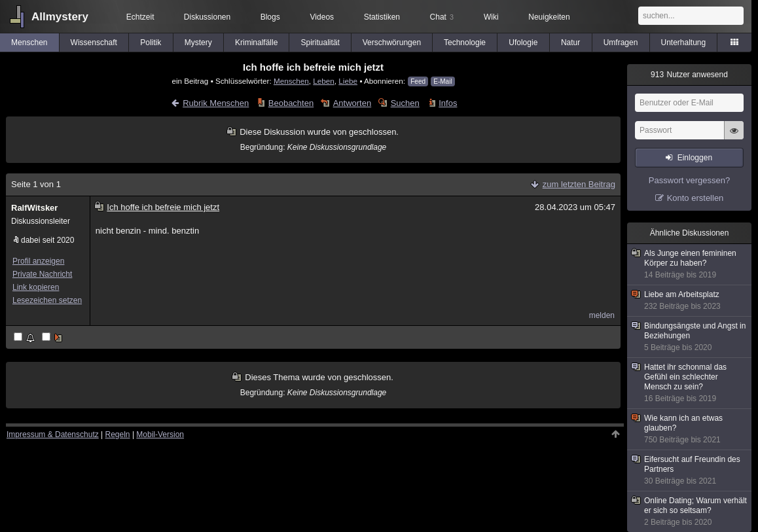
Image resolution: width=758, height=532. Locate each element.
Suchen (405, 103)
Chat (442, 17)
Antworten (352, 103)
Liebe (348, 81)
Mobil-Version (160, 434)
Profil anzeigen (38, 261)
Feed (418, 81)
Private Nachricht (42, 274)
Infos (448, 103)
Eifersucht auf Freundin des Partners (690, 470)
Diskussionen (207, 17)
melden (602, 315)
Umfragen (621, 43)
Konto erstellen (695, 198)
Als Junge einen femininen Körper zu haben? (690, 264)
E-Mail (442, 81)
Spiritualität (320, 43)
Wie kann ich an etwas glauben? (690, 429)
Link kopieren (36, 287)
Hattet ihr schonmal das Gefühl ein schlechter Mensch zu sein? (690, 383)
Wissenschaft (94, 43)
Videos (322, 17)
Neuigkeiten (549, 17)
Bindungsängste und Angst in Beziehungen (690, 337)
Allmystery (60, 17)
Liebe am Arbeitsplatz (690, 301)
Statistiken (382, 17)
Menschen (29, 43)
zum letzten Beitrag (579, 184)
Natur (570, 43)
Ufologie (523, 43)
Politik (151, 43)
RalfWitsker (34, 208)
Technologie (465, 43)
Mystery (198, 43)
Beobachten (291, 103)
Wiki (491, 17)
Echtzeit (140, 17)
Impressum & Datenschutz (53, 434)
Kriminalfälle (256, 43)
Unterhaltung (684, 43)
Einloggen (695, 158)
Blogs (270, 17)
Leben (324, 81)
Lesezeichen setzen (47, 300)
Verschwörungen (392, 43)
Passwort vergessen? (689, 180)
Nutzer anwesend (689, 75)
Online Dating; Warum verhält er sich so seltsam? (690, 512)
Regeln (118, 434)
